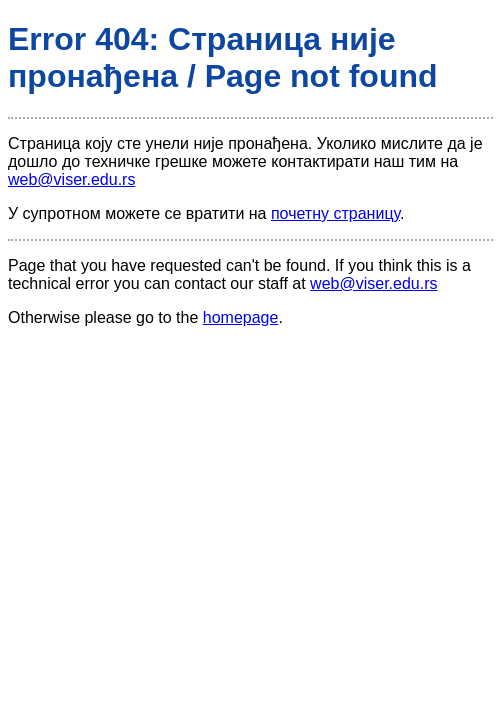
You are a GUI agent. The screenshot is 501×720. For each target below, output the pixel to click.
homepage (241, 317)
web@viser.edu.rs (71, 179)
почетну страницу (335, 213)
